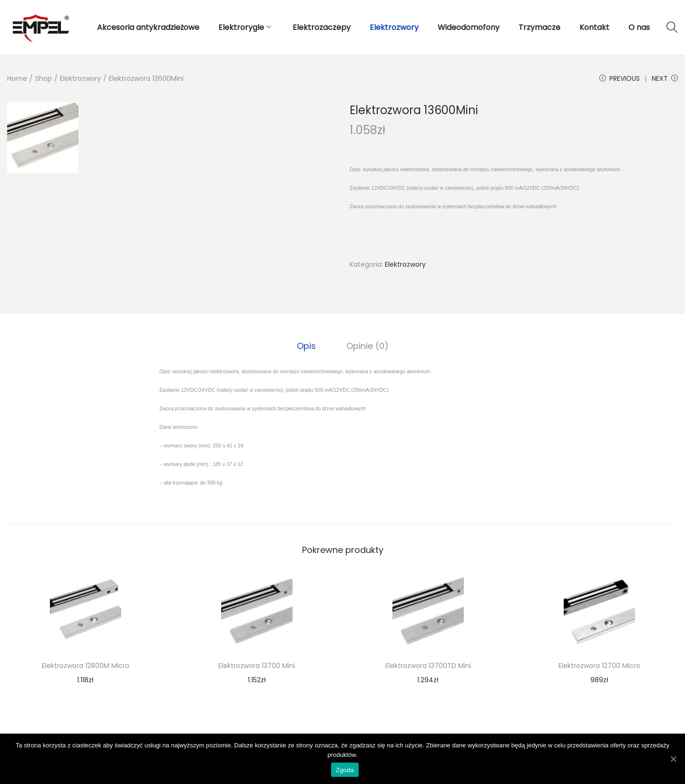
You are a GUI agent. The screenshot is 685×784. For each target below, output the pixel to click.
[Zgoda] (673, 759)
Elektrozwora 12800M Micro (86, 666)
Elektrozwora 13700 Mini (257, 666)
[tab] (306, 346)
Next (665, 78)
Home (17, 78)
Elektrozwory (80, 78)
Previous (620, 78)
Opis (306, 346)
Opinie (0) (367, 346)
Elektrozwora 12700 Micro (599, 666)
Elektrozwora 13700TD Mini (428, 666)
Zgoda (345, 770)
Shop (44, 78)
